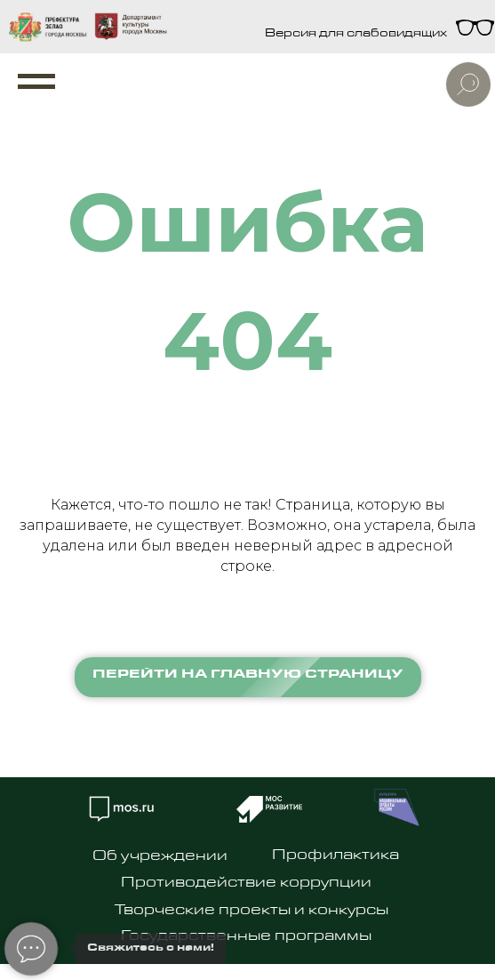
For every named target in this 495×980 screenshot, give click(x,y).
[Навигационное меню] (36, 82)
